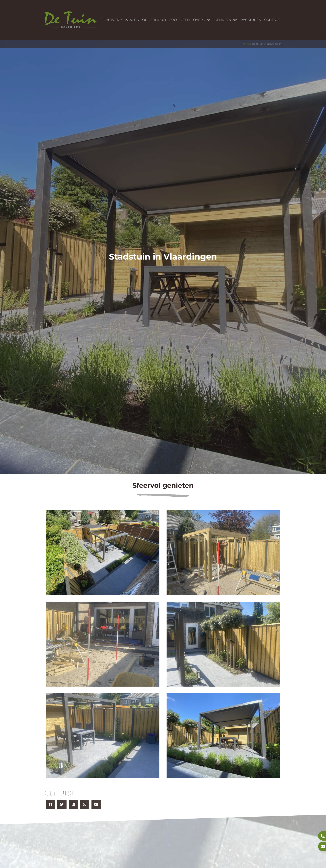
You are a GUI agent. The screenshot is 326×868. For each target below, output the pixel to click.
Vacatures (251, 20)
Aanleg (132, 20)
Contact (272, 20)
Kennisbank (226, 20)
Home (246, 44)
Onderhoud (154, 20)
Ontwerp (113, 20)
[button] (50, 804)
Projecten (180, 20)
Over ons (202, 20)
